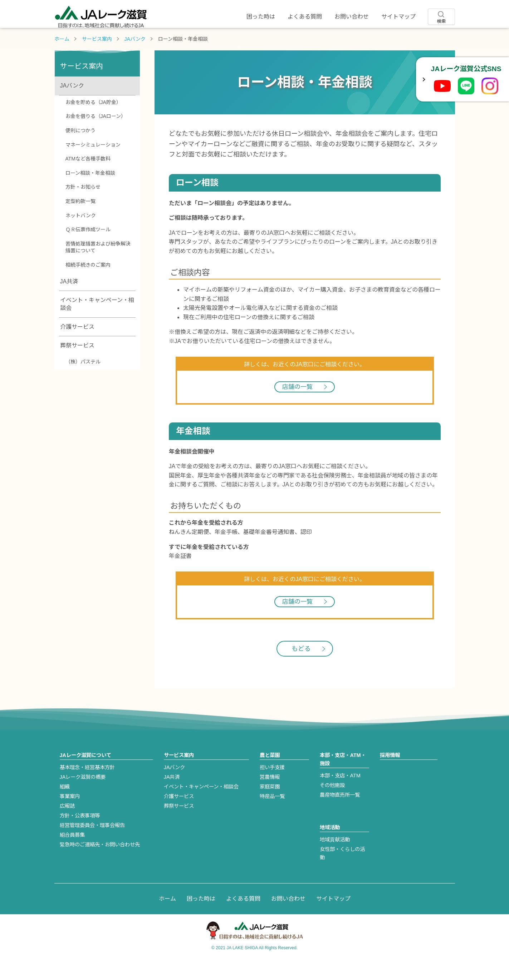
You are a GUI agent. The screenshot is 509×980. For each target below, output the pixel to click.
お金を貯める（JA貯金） (93, 124)
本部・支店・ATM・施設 (343, 781)
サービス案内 (155, 38)
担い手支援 (272, 789)
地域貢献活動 (335, 861)
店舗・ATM (288, 38)
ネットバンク (81, 237)
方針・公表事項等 (80, 837)
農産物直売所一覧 (340, 816)
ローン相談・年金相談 (90, 194)
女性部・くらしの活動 (342, 875)
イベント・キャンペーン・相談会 (97, 325)
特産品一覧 (272, 818)
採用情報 (421, 38)
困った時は (261, 17)
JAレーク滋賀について (88, 38)
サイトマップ (398, 17)
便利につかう (80, 152)
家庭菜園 (270, 808)
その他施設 (332, 807)
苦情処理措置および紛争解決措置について (98, 269)
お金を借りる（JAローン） (96, 138)
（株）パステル (83, 383)
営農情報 (270, 798)
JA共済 (69, 303)
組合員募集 (72, 856)
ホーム (62, 60)
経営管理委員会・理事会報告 (92, 847)
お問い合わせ (352, 17)
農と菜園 (221, 38)
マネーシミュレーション (93, 166)
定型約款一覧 (80, 223)
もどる (301, 670)
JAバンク (135, 60)
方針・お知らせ (83, 208)
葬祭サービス (77, 367)
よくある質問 (305, 17)
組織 (65, 808)
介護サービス (77, 348)
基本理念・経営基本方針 (87, 789)
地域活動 (355, 38)
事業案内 (70, 818)
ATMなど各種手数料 (88, 180)
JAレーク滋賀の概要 (83, 798)
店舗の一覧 (297, 408)
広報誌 (67, 827)
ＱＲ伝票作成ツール (88, 251)
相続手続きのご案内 (88, 286)
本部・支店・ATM (340, 797)
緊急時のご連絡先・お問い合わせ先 (100, 866)
